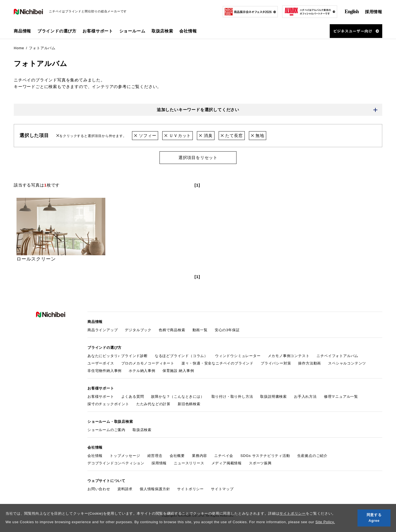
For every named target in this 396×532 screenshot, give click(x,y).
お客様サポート (101, 397)
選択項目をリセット (198, 157)
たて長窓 (232, 135)
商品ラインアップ (103, 330)
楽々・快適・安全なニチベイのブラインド (218, 363)
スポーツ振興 (260, 463)
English (352, 12)
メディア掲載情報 (227, 463)
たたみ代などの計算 (153, 404)
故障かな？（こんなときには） (178, 397)
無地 (258, 135)
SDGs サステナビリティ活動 (265, 456)
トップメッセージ (125, 456)
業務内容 (200, 456)
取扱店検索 (162, 31)
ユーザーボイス (101, 363)
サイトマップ (222, 489)
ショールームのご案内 (106, 430)
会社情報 (95, 456)
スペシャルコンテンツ (347, 363)
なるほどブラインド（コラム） (181, 356)
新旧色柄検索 (189, 404)
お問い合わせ (99, 489)
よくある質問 (133, 397)
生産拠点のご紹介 (312, 456)
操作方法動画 (310, 363)
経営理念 (155, 456)
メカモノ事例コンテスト (289, 356)
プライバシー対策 (276, 363)
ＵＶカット (178, 135)
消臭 (206, 135)
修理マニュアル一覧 (341, 397)
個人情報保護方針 (155, 489)
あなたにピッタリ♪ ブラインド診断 (118, 356)
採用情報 (374, 12)
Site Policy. (325, 522)
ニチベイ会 (224, 456)
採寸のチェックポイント (108, 404)
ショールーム (132, 31)
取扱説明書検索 (273, 397)
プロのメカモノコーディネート (148, 363)
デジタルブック (138, 330)
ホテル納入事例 (142, 371)
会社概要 (177, 456)
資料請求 (125, 489)
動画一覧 (200, 330)
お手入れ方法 (305, 397)
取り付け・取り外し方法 (232, 397)
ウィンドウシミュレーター (238, 356)
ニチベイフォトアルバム (337, 356)
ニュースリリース (189, 463)
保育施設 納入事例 (178, 371)
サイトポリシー (293, 513)
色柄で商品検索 (172, 330)
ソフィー (145, 135)
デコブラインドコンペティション (116, 463)
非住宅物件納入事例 (105, 371)
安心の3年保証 (227, 330)
